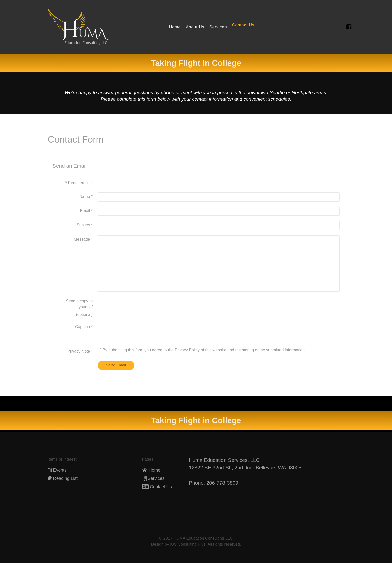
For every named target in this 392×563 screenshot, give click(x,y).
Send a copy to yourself (79, 304)
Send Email (116, 365)
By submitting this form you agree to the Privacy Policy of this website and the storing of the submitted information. (202, 350)
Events (60, 470)
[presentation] (136, 332)
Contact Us (161, 487)
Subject (85, 225)
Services (156, 478)
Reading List (65, 478)
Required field (79, 183)
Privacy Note (80, 351)
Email (86, 211)
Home (155, 470)
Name (86, 196)
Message (83, 239)
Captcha (84, 327)
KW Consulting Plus (188, 544)
